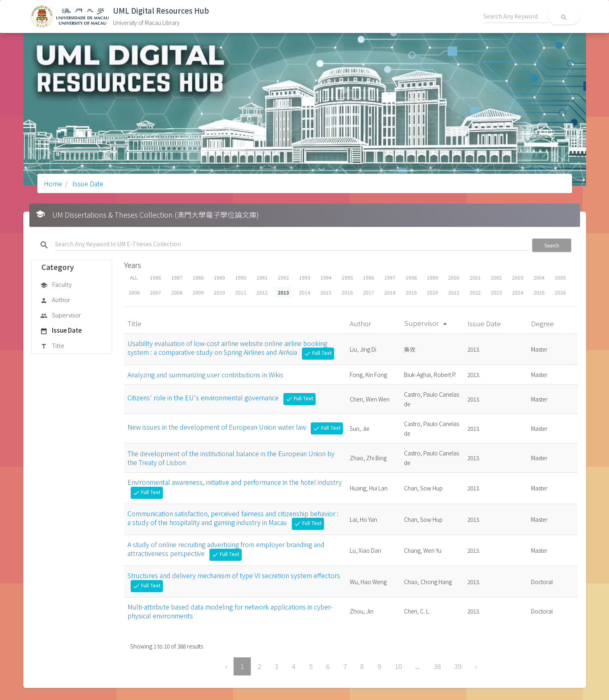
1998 (411, 277)
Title (52, 346)
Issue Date (87, 183)
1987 (177, 277)
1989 (219, 277)
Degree (543, 323)
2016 (347, 292)
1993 (305, 277)
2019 (411, 292)
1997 (390, 277)
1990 (241, 277)
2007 (156, 292)
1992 (283, 277)
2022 (475, 292)
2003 (518, 277)
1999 (433, 277)
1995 (347, 277)
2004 (539, 277)
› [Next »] (476, 666)
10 (398, 666)
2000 (454, 277)
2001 (475, 277)
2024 (518, 292)
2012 (262, 292)
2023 (496, 292)
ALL (134, 277)
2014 (305, 292)
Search (552, 245)
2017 (369, 292)
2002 (496, 277)
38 (437, 666)
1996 (369, 277)
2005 (560, 277)
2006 (134, 292)
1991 (262, 277)
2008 (177, 292)
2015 (326, 292)
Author (55, 300)
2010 (219, 292)
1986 (156, 277)
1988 (198, 277)
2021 (454, 292)
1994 (326, 277)
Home (53, 183)
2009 (198, 292)
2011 (241, 292)
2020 (433, 292)
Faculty (56, 285)
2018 (390, 292)
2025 (539, 292)
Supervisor (60, 315)
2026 (560, 292)
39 (458, 666)
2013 (283, 292)
